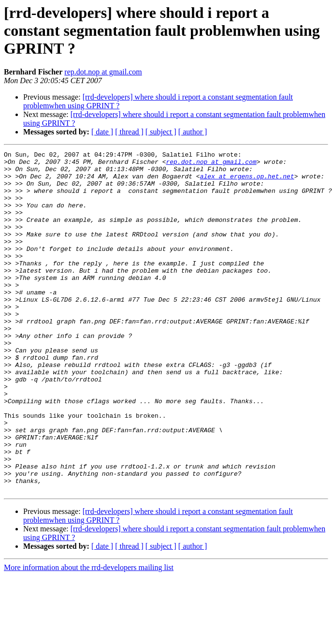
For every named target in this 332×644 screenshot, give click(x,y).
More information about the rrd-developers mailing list (89, 636)
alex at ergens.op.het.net (247, 182)
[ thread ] (129, 132)
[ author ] (193, 132)
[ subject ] (161, 132)
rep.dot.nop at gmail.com (103, 72)
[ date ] (102, 132)
